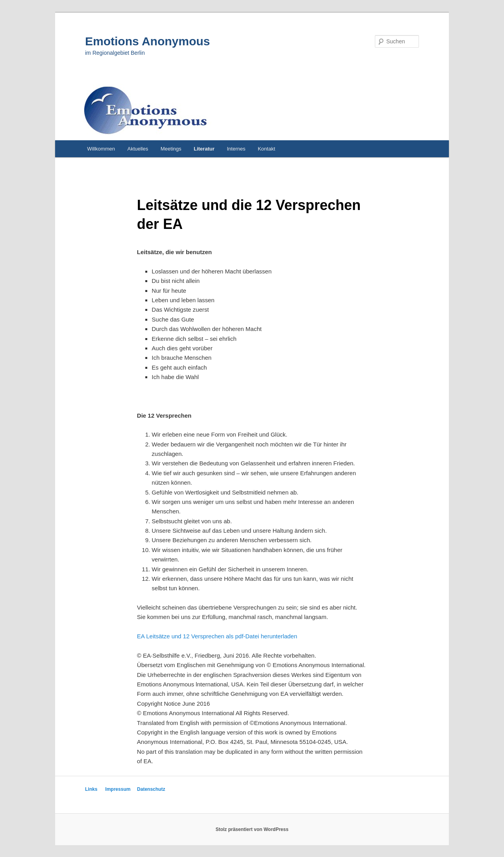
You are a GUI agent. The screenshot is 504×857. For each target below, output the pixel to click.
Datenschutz (151, 789)
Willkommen (101, 149)
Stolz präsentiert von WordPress (252, 829)
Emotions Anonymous (147, 41)
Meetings (171, 149)
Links (91, 789)
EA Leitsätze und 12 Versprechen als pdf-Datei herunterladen (217, 636)
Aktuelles (138, 149)
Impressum (118, 789)
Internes (236, 149)
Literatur (204, 149)
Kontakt (267, 149)
